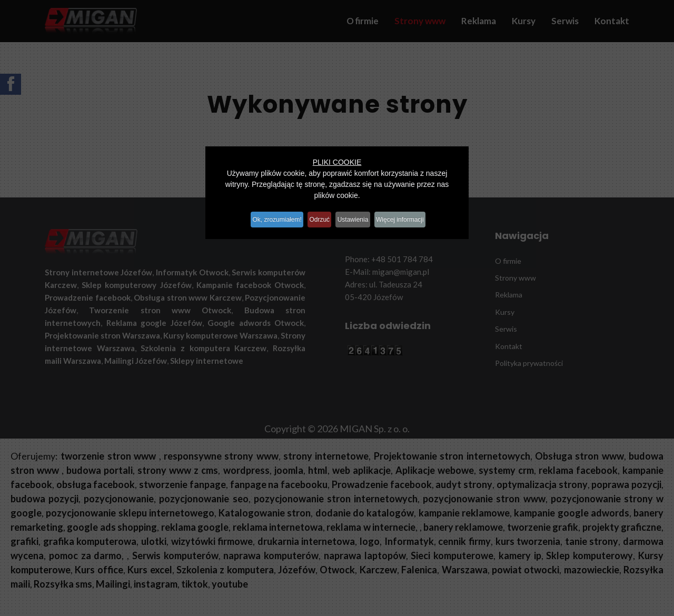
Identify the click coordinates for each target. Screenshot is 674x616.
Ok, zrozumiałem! (266, 216)
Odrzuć (317, 216)
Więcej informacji (414, 216)
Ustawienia (358, 216)
